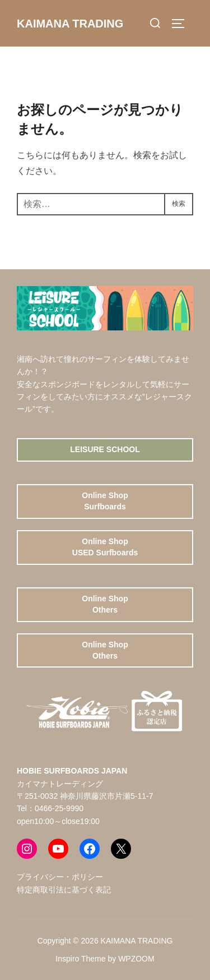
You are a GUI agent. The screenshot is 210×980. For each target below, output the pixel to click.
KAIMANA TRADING (70, 24)
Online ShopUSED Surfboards (105, 547)
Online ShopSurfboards (105, 501)
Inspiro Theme (80, 959)
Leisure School (105, 449)
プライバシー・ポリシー (60, 877)
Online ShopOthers (105, 604)
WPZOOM (136, 959)
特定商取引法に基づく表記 (64, 890)
